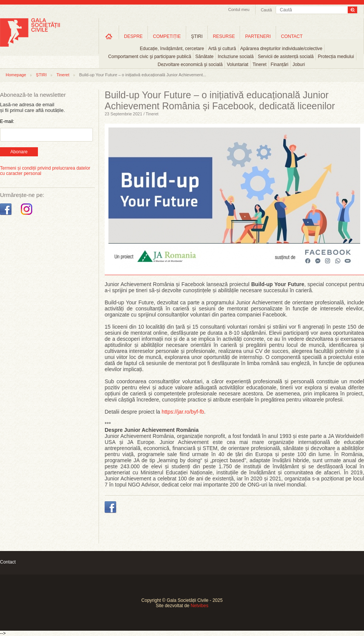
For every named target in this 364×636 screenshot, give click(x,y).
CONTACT (292, 36)
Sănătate (204, 57)
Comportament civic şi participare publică (150, 57)
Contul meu (239, 9)
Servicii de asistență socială (286, 57)
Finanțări (280, 65)
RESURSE (224, 36)
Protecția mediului (336, 57)
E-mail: (7, 121)
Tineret (260, 65)
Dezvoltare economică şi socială (190, 65)
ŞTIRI (197, 36)
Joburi (299, 65)
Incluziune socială (236, 57)
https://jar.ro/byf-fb (183, 412)
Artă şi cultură (222, 49)
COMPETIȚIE (167, 36)
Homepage (16, 75)
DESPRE (133, 36)
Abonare (19, 152)
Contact (8, 562)
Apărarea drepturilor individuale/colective (282, 49)
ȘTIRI (41, 75)
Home (109, 36)
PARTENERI (258, 36)
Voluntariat (238, 65)
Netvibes (200, 606)
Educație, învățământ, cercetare (172, 49)
